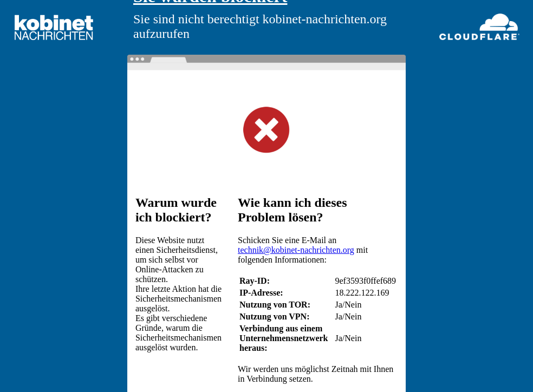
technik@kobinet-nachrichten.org (296, 250)
